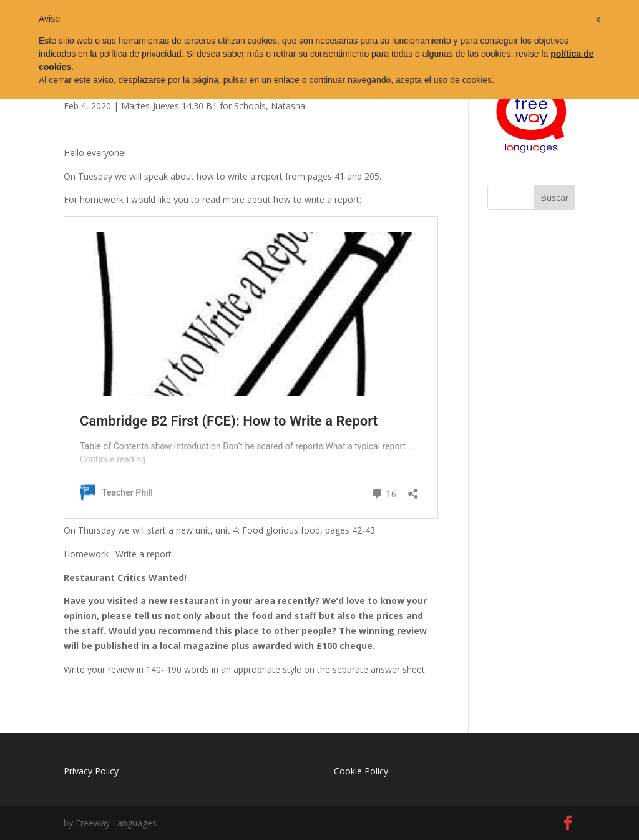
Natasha (288, 106)
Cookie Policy (361, 771)
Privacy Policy (91, 771)
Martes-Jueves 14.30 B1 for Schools (193, 106)
